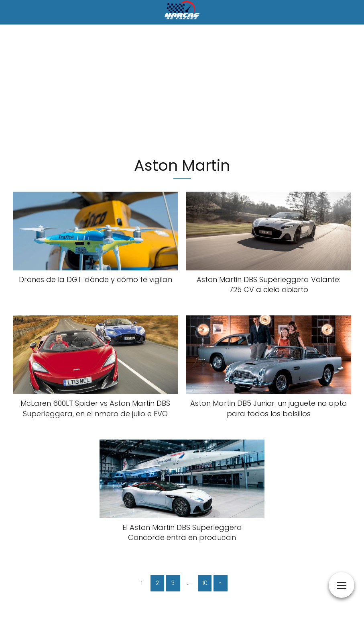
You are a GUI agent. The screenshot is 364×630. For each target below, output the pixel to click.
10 (205, 583)
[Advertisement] (182, 91)
